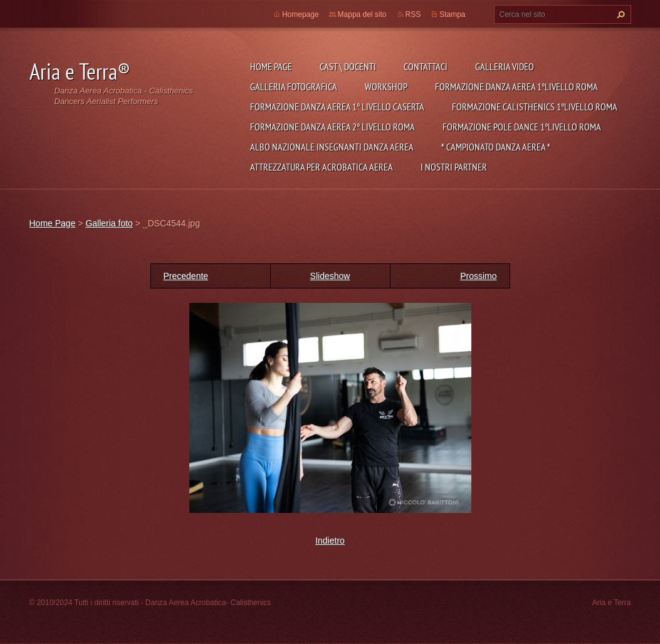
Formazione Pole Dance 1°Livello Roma (522, 127)
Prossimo (478, 276)
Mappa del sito (362, 14)
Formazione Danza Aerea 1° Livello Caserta (337, 107)
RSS (413, 14)
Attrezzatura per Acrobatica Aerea (322, 167)
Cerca (619, 14)
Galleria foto (109, 223)
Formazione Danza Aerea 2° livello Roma (333, 127)
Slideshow (330, 276)
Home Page (271, 66)
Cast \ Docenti (348, 66)
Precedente (186, 276)
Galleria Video (505, 66)
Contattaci (426, 66)
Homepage (301, 14)
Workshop (386, 87)
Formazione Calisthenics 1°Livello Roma (535, 107)
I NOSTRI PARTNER (454, 167)
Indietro (330, 541)
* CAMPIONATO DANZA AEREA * (496, 147)
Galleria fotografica (294, 87)
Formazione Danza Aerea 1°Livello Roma (516, 87)
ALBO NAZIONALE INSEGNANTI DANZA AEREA (332, 147)
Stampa (452, 14)
